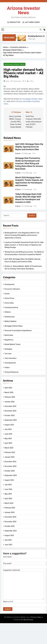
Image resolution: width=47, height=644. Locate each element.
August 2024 (9, 480)
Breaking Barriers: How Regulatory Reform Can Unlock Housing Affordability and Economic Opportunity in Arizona (22, 235)
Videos (7, 367)
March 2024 (9, 503)
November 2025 (10, 411)
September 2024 (11, 475)
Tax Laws (8, 354)
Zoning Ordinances (12, 372)
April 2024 (8, 499)
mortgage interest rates (32, 99)
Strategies (8, 349)
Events (7, 294)
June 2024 (8, 489)
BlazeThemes (28, 620)
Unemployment (10, 363)
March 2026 (9, 392)
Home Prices (9, 298)
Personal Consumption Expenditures (18, 331)
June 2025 (8, 434)
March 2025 (9, 448)
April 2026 (8, 388)
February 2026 (10, 397)
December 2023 (10, 517)
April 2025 (8, 443)
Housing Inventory (11, 307)
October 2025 (10, 415)
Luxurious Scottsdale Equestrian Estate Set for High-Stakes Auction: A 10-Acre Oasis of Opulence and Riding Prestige (24, 245)
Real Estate (9, 335)
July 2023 (8, 540)
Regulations (9, 340)
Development (9, 284)
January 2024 (9, 512)
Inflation (8, 312)
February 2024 (10, 508)
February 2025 (10, 452)
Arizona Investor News (24, 11)
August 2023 (9, 535)
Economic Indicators (12, 289)
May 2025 (8, 439)
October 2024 (10, 471)
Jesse (8, 81)
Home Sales (9, 303)
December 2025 (10, 406)
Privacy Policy (36, 617)
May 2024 (8, 494)
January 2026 (9, 402)
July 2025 (8, 429)
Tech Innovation (10, 358)
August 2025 (9, 425)
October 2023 (10, 526)
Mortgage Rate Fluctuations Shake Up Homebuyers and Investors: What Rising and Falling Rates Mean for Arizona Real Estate (29, 163)
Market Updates (10, 321)
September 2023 (11, 531)
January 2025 (9, 457)
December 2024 (10, 462)
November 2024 (10, 466)
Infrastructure (10, 317)
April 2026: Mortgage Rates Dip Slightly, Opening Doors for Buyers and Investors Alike (29, 147)
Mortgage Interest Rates (14, 64)
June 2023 (8, 545)
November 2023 (10, 522)
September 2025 (11, 420)
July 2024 (8, 485)
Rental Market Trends (12, 344)
